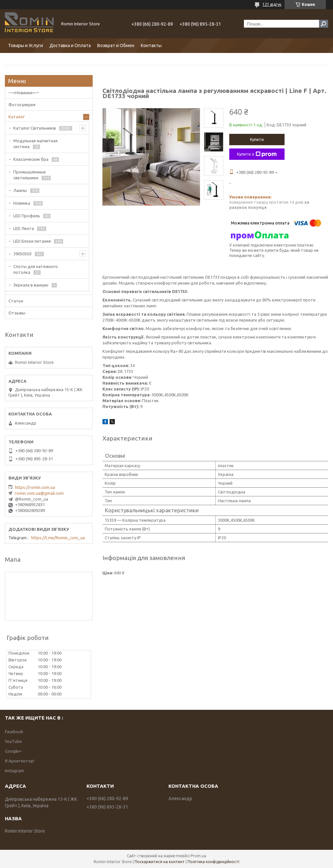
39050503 (22, 254)
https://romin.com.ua (35, 487)
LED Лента (24, 228)
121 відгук (272, 4)
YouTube (13, 741)
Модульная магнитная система (35, 144)
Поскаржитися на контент (160, 862)
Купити (257, 139)
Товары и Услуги (26, 45)
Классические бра (31, 159)
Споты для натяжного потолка (36, 269)
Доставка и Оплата (70, 45)
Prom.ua (198, 856)
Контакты (151, 45)
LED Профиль (27, 216)
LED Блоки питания (32, 241)
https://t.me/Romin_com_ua (58, 538)
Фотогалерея (22, 105)
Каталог (17, 117)
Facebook (14, 732)
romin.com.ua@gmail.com (39, 493)
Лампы (20, 190)
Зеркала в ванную (31, 285)
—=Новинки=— (24, 93)
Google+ (13, 751)
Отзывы (17, 313)
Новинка (22, 203)
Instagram (14, 771)
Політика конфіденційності (213, 862)
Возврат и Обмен (116, 45)
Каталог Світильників (35, 128)
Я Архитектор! (20, 761)
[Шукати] (324, 24)
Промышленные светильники (30, 175)
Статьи (16, 301)
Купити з (257, 154)
